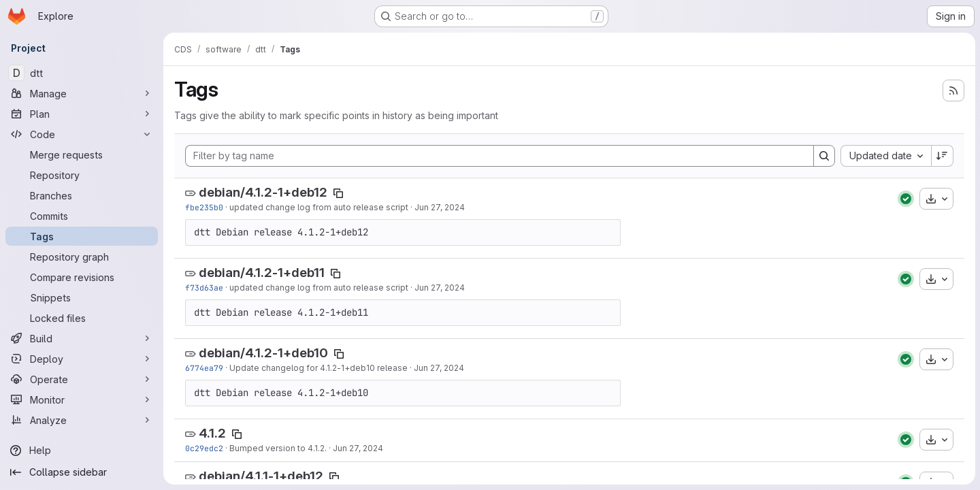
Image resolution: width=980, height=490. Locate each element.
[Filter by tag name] (499, 156)
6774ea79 (204, 368)
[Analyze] (82, 420)
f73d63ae (204, 288)
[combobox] (885, 156)
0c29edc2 (204, 448)
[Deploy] (82, 359)
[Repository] (82, 175)
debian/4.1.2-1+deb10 (263, 353)
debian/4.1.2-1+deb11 (262, 273)
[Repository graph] (82, 257)
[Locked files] (82, 318)
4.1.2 (212, 433)
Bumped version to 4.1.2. (278, 448)
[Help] (82, 451)
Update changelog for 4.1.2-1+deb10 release (318, 368)
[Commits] (82, 216)
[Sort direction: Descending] (942, 156)
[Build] (82, 338)
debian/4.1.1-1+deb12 (261, 476)
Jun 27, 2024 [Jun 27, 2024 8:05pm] (440, 207)
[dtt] (82, 73)
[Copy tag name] (338, 193)
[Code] (82, 134)
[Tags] (82, 236)
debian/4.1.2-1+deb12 (263, 192)
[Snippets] (82, 297)
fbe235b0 (204, 207)
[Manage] (82, 93)
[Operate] (82, 379)
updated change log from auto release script (319, 207)
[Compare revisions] (82, 277)
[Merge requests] (82, 154)
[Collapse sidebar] (82, 472)
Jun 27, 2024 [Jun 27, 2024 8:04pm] (358, 448)
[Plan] (82, 114)
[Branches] (82, 195)
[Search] (823, 156)
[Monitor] (82, 399)
